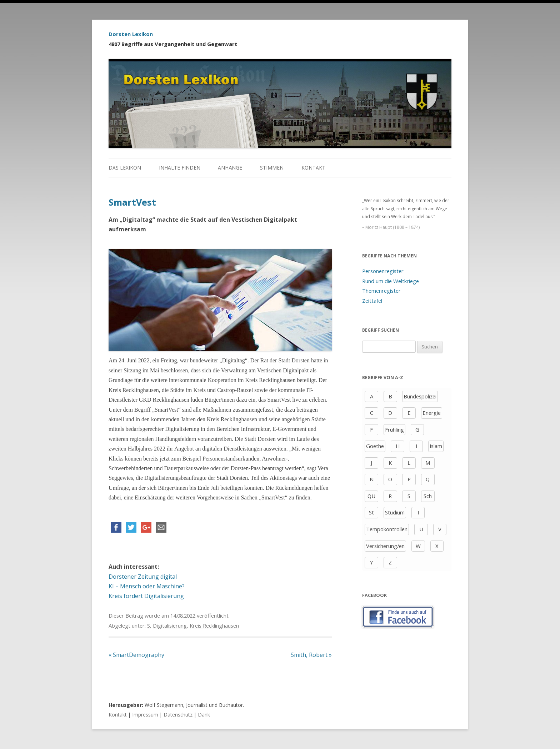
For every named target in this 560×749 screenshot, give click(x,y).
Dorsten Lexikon (131, 34)
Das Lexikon (125, 168)
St (371, 512)
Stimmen (272, 168)
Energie (432, 413)
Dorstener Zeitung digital (143, 577)
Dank (204, 715)
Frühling (394, 429)
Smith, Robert (311, 655)
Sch (428, 496)
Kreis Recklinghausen (214, 625)
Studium (395, 512)
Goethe (375, 446)
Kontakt (313, 168)
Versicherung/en (385, 546)
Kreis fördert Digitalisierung (146, 596)
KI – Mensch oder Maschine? (147, 586)
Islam (436, 446)
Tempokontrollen (387, 529)
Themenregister (381, 291)
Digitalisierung (170, 625)
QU (371, 496)
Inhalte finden (180, 168)
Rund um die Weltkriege (391, 281)
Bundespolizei (420, 396)
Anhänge (230, 168)
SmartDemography (136, 655)
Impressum (145, 715)
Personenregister (383, 271)
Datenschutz (178, 715)
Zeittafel (372, 301)
